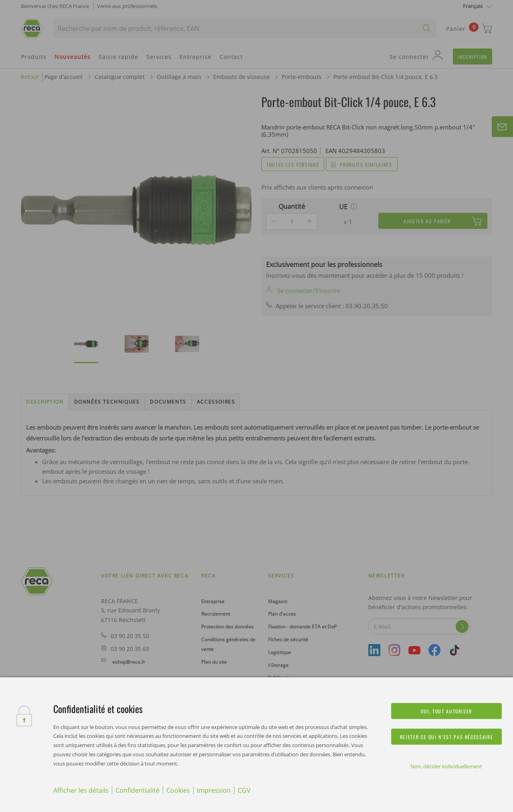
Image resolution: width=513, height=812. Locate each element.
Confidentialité (137, 790)
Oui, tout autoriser (446, 711)
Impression (214, 790)
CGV (244, 790)
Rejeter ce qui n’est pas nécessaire (446, 737)
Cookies (178, 790)
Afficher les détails (81, 790)
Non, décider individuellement (446, 766)
